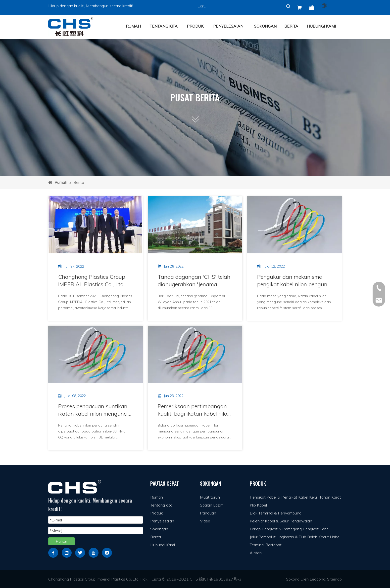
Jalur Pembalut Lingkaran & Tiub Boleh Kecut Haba (295, 537)
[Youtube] (94, 553)
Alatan (256, 553)
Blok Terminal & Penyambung (276, 513)
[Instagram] (107, 553)
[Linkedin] (67, 553)
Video (205, 521)
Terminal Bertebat (266, 545)
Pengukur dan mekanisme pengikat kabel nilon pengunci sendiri (294, 281)
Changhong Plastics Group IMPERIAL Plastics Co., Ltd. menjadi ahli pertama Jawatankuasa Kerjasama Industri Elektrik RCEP (92, 281)
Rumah (157, 497)
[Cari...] (241, 6)
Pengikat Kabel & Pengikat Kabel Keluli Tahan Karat (295, 497)
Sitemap (334, 579)
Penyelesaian (162, 521)
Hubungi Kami (163, 545)
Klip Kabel (258, 505)
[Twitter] (80, 553)
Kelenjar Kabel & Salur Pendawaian (281, 521)
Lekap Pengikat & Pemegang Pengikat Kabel (290, 529)
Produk (157, 513)
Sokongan (159, 529)
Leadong (317, 579)
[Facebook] (53, 553)
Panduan (208, 513)
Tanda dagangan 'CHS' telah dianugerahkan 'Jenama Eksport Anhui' (194, 281)
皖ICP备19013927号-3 (220, 579)
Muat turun (210, 497)
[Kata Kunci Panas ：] (288, 6)
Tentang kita (161, 505)
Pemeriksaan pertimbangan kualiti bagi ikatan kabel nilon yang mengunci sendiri (194, 410)
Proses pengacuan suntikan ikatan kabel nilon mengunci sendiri (93, 410)
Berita (156, 537)
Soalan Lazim (212, 505)
